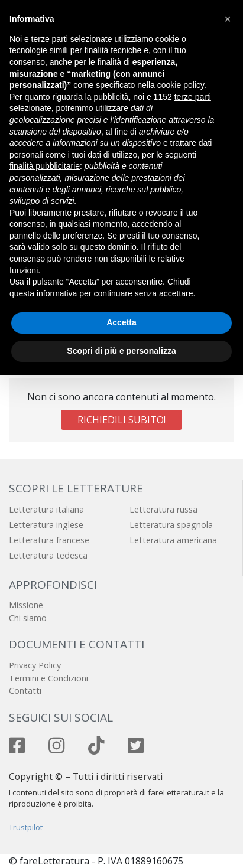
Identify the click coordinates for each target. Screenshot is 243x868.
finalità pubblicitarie (45, 166)
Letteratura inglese (46, 525)
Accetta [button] (122, 322)
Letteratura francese (49, 540)
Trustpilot (26, 827)
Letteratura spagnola (171, 525)
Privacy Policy (35, 665)
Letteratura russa (163, 509)
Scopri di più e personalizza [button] (121, 351)
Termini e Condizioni (48, 678)
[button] (228, 19)
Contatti (25, 691)
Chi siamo (28, 618)
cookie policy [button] (181, 85)
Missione (26, 605)
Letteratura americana (173, 540)
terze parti (193, 97)
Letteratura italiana (46, 509)
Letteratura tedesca (48, 555)
